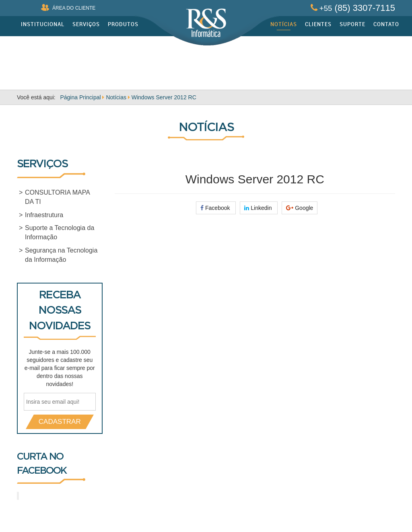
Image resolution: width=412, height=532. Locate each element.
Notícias (284, 24)
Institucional (43, 24)
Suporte (352, 24)
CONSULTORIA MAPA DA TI (58, 197)
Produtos (123, 24)
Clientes (318, 24)
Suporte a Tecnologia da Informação (60, 232)
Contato (386, 24)
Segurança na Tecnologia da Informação (61, 255)
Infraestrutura (44, 215)
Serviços (86, 24)
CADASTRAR (60, 422)
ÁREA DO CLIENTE (68, 7)
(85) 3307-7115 (353, 8)
